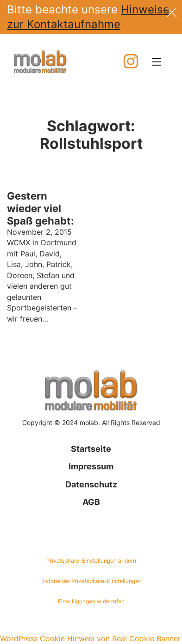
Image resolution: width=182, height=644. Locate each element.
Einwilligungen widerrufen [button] (91, 601)
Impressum (91, 466)
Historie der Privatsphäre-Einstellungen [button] (91, 581)
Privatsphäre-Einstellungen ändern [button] (91, 561)
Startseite (91, 449)
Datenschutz (91, 484)
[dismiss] (172, 11)
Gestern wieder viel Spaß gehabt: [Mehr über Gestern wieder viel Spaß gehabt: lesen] (41, 208)
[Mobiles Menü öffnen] (157, 62)
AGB (91, 502)
